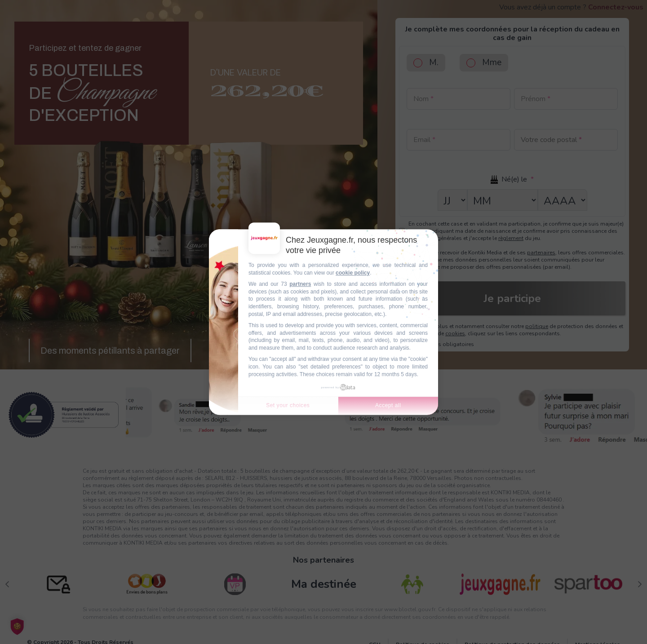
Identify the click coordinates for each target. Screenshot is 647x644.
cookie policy (353, 273)
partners (300, 284)
